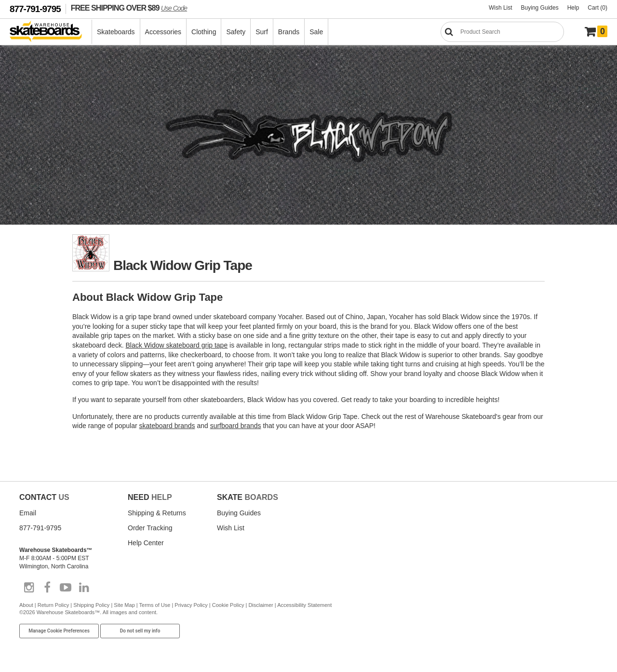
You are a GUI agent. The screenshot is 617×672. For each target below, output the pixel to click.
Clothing (204, 32)
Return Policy (53, 605)
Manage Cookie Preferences (59, 631)
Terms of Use (155, 605)
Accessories (163, 32)
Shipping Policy (91, 605)
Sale (316, 32)
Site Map (124, 605)
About (26, 605)
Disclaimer (261, 605)
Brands (289, 32)
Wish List (501, 8)
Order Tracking (150, 528)
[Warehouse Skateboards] (51, 32)
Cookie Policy (228, 605)
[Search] (502, 32)
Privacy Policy (191, 605)
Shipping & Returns (157, 513)
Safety (236, 32)
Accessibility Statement (304, 605)
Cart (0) (597, 8)
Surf (262, 32)
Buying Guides (540, 8)
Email (28, 513)
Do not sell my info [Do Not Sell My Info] (140, 631)
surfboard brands (236, 426)
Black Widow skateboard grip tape (177, 345)
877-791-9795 (35, 9)
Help (573, 8)
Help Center (146, 543)
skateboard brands (167, 426)
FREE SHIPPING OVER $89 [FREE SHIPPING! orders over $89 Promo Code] (129, 8)
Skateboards (116, 32)
